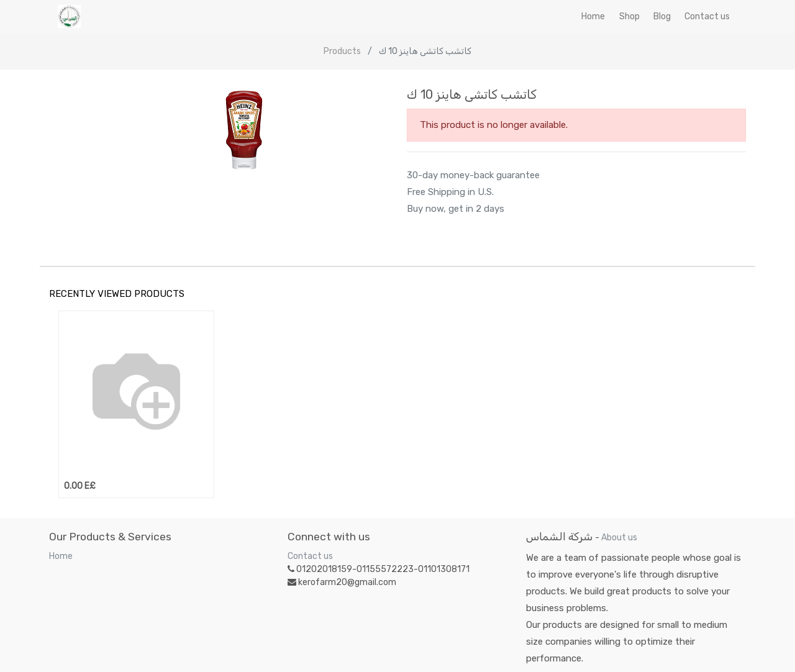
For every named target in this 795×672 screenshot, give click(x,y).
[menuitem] (593, 16)
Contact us (310, 556)
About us (619, 538)
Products (342, 51)
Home (61, 556)
